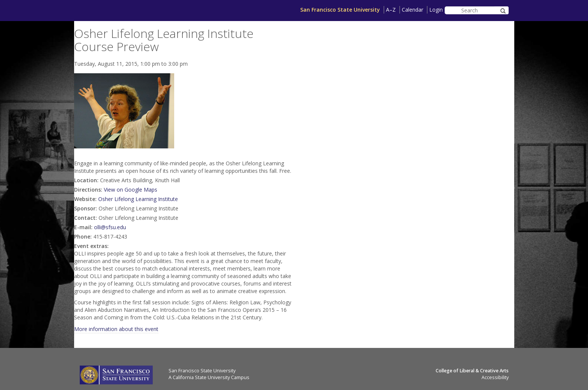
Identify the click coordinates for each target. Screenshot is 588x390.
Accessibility (495, 377)
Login (436, 10)
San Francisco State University (340, 10)
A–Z (391, 10)
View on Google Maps (131, 190)
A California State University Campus (209, 377)
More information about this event (116, 329)
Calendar (413, 10)
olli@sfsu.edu (110, 227)
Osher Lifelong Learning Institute (138, 199)
